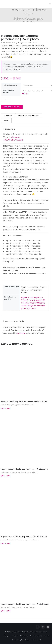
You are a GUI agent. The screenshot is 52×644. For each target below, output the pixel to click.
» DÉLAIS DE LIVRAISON (13, 140)
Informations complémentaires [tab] (29, 116)
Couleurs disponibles (10, 85)
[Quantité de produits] (6, 100)
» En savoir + (16, 137)
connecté (21, 333)
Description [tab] (8, 116)
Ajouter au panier (12, 107)
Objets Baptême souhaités (8, 91)
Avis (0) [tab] (6, 120)
